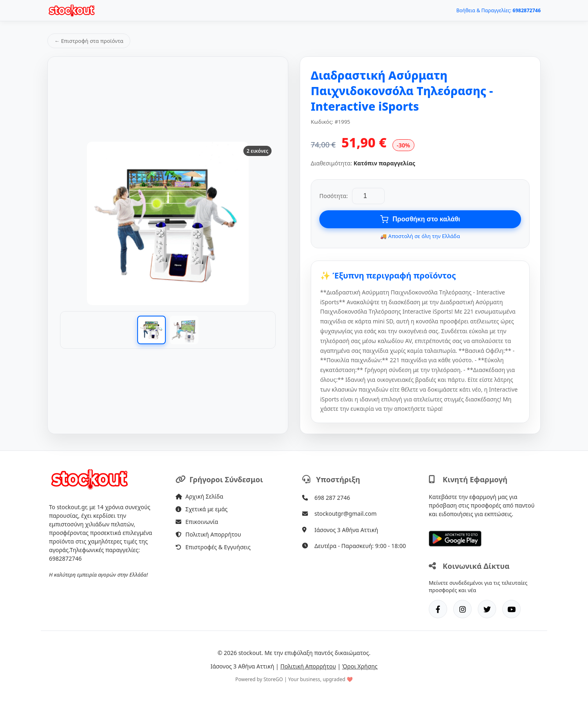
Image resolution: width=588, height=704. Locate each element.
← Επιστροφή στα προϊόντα (89, 41)
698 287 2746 (332, 498)
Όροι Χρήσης (360, 666)
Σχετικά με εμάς (202, 509)
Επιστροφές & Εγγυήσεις (213, 547)
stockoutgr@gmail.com (345, 514)
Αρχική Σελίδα (199, 496)
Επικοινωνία (197, 522)
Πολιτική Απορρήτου (208, 534)
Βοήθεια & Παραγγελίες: (499, 10)
